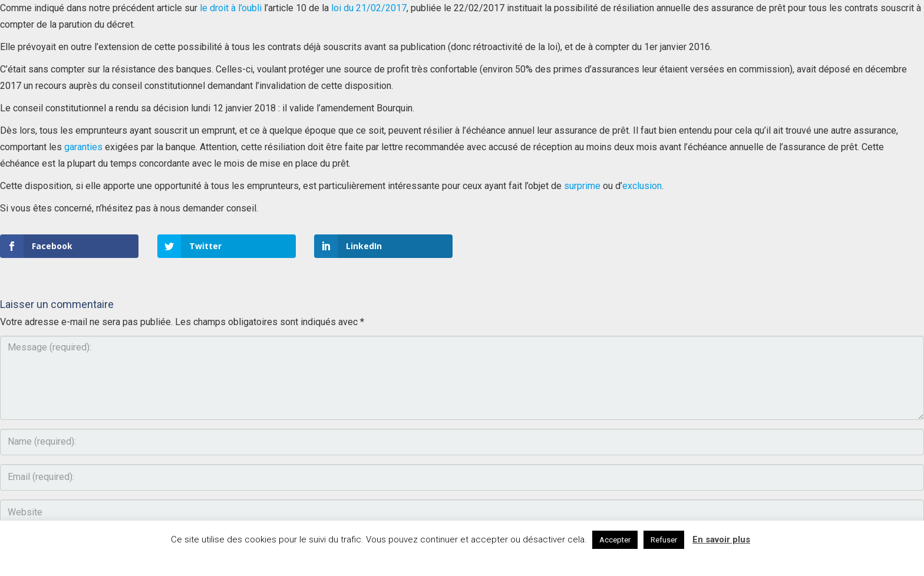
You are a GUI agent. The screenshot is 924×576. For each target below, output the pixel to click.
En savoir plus (721, 539)
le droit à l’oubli (231, 8)
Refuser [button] (664, 540)
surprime (582, 186)
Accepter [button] (615, 540)
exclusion (642, 186)
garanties (83, 147)
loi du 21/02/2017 (369, 8)
